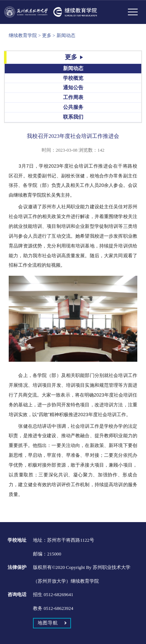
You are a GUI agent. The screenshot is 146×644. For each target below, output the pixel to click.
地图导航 (48, 623)
